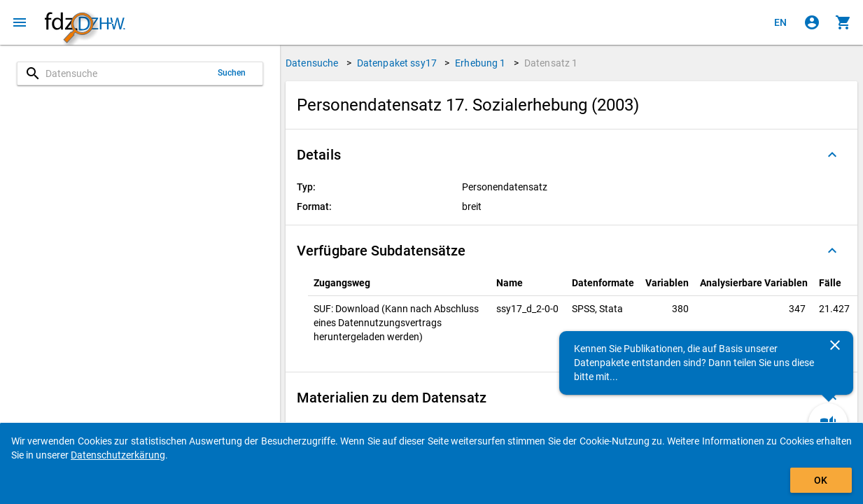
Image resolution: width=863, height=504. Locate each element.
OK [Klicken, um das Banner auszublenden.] (821, 480)
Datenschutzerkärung (118, 455)
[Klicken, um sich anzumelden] (812, 22)
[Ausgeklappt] (832, 155)
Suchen (232, 73)
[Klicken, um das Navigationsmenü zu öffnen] (20, 22)
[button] (571, 155)
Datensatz (551, 63)
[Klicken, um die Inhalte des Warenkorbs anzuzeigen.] (843, 22)
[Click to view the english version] (780, 22)
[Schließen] (835, 345)
